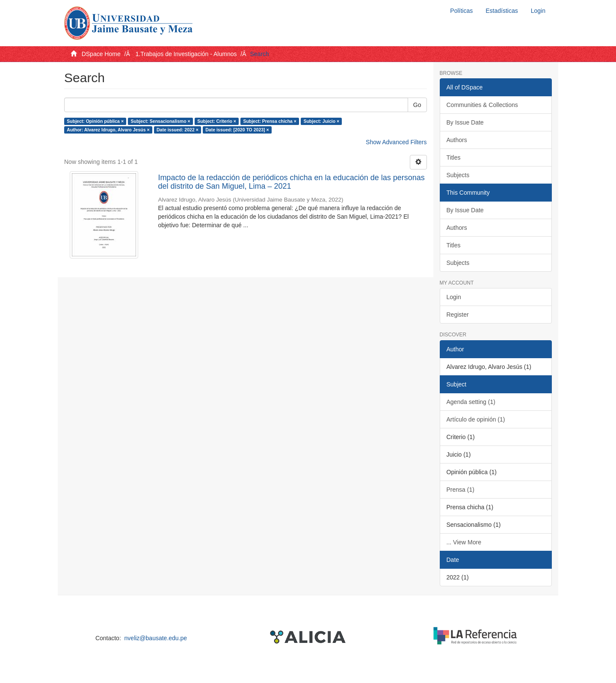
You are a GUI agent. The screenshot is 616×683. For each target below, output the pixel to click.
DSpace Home (101, 54)
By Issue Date (465, 122)
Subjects (458, 175)
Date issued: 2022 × (178, 130)
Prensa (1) (461, 490)
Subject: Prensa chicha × (270, 121)
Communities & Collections (482, 105)
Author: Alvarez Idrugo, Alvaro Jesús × (108, 130)
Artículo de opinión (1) (476, 419)
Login (454, 297)
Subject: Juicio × (321, 121)
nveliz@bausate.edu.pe (156, 638)
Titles (454, 157)
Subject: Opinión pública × (95, 121)
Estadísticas (502, 11)
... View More (464, 542)
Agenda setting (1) (471, 402)
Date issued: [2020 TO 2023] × (237, 130)
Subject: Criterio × (217, 121)
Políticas (461, 11)
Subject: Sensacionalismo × (161, 121)
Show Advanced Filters (396, 142)
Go (417, 105)
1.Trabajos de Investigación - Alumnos (186, 54)
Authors (457, 140)
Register (458, 315)
